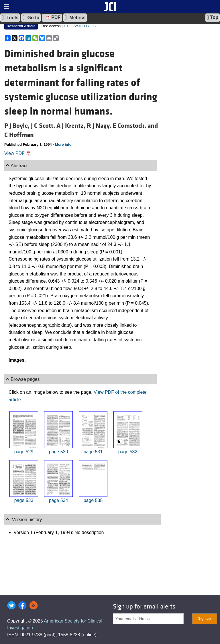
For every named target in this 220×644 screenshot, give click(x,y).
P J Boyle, (18, 126)
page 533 (24, 500)
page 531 (93, 452)
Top (213, 17)
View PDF (18, 153)
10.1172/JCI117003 (80, 26)
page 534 (59, 500)
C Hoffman (19, 135)
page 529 (24, 452)
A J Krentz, (72, 126)
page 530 (59, 452)
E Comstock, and (135, 126)
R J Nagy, (100, 126)
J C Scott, (44, 126)
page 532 (128, 452)
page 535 (93, 500)
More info (63, 144)
